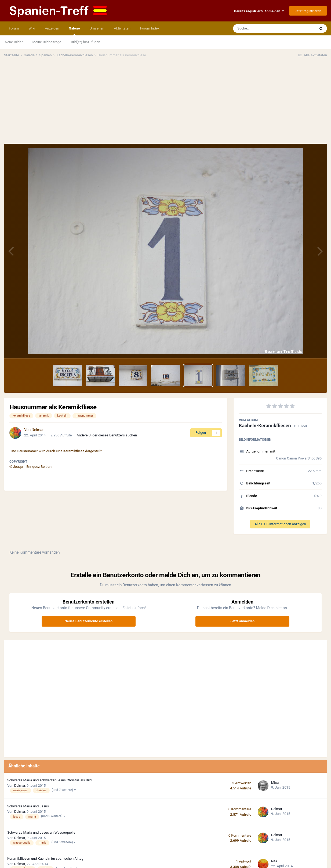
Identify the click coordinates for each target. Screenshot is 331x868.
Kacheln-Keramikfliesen (265, 426)
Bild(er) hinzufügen (86, 42)
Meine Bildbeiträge (47, 42)
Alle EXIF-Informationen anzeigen (280, 524)
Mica (275, 783)
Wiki (32, 28)
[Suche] (264, 28)
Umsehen (97, 28)
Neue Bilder (14, 42)
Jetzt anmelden (242, 621)
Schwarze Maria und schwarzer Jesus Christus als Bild (49, 780)
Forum (14, 28)
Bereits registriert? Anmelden (259, 11)
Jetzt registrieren (308, 11)
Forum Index (150, 28)
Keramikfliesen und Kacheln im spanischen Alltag (45, 858)
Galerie (74, 31)
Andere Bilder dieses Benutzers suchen (107, 435)
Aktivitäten (122, 28)
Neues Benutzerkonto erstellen (88, 621)
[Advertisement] (166, 104)
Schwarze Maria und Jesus (28, 806)
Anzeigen (52, 28)
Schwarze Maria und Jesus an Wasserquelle (41, 832)
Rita (274, 861)
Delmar (38, 430)
